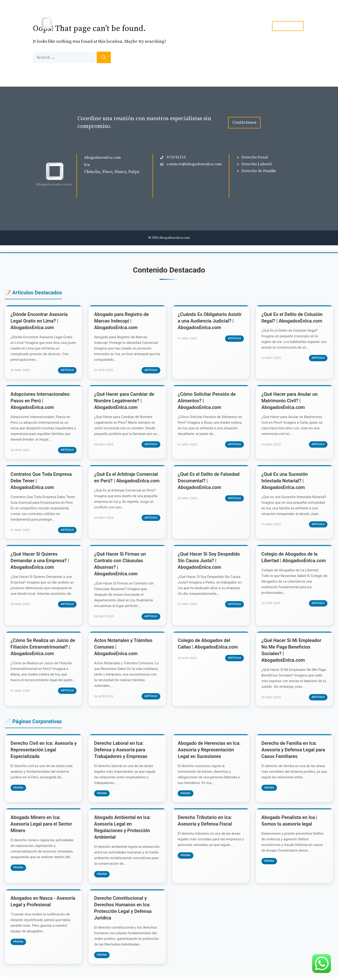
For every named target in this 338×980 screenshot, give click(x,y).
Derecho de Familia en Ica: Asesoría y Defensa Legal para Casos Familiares (294, 753)
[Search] (104, 57)
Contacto (253, 26)
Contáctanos (244, 122)
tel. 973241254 (288, 26)
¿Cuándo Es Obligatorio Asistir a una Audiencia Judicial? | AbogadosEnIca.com (210, 321)
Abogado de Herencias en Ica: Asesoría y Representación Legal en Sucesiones (209, 753)
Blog (230, 26)
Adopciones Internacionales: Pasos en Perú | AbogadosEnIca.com (41, 402)
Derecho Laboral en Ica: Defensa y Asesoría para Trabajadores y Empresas (121, 753)
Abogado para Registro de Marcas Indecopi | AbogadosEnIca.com (122, 321)
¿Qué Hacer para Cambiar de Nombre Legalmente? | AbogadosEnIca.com (124, 402)
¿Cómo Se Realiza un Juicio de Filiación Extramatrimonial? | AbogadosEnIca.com (43, 649)
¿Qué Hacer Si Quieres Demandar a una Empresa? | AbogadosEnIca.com (40, 562)
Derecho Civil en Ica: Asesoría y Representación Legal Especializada (42, 753)
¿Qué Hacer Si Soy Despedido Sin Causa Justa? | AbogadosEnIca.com (209, 562)
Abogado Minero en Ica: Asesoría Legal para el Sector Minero (42, 827)
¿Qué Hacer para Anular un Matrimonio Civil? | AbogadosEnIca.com (290, 402)
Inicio (167, 26)
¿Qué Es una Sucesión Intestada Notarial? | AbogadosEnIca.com (285, 482)
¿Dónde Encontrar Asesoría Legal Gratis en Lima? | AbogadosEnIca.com (39, 321)
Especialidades (202, 26)
